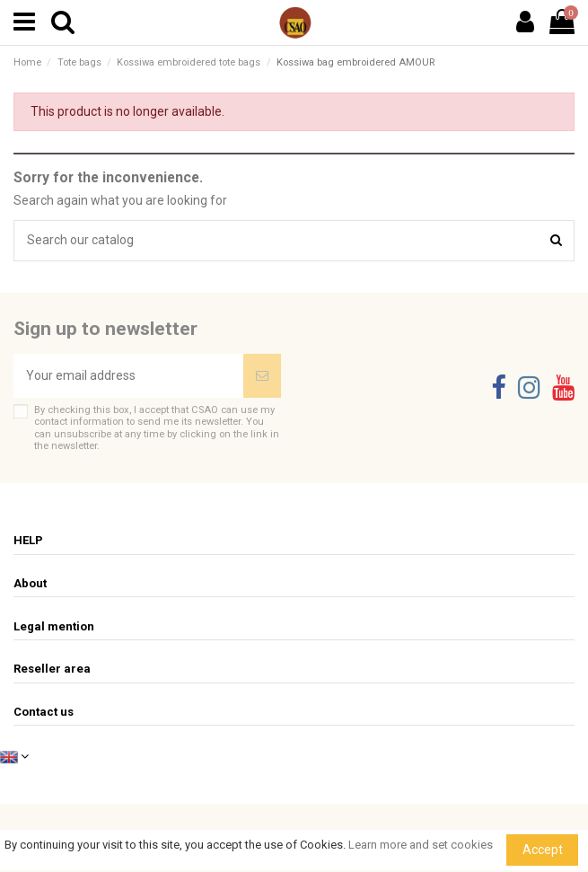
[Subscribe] (262, 376)
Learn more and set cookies (421, 845)
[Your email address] (128, 376)
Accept (543, 850)
